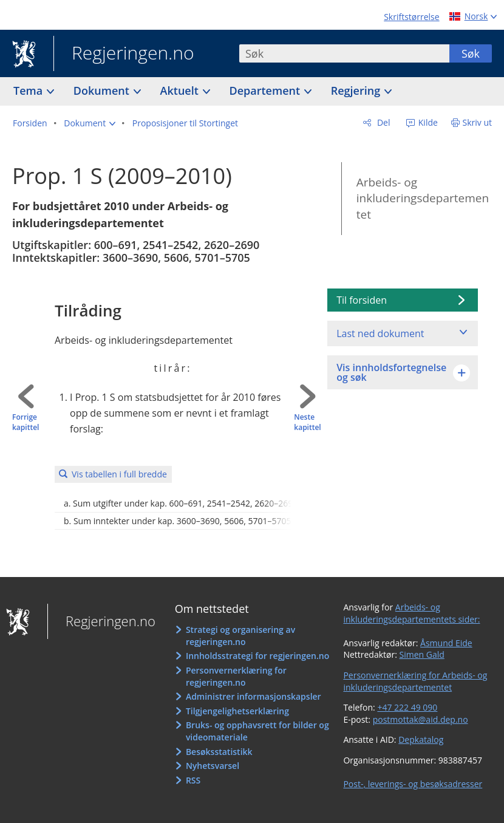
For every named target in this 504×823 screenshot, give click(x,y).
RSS (193, 780)
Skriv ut (478, 122)
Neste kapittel (307, 422)
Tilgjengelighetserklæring (237, 711)
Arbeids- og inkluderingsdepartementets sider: (411, 613)
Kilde (427, 122)
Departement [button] (266, 90)
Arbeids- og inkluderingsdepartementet (423, 198)
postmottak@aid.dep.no (421, 719)
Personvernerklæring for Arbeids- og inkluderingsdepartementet (415, 681)
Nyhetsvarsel (213, 766)
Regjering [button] (357, 90)
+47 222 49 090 (407, 707)
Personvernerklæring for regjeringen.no (236, 676)
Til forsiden (362, 300)
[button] (90, 123)
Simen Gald (422, 654)
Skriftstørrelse (411, 17)
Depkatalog (421, 739)
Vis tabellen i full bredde (119, 474)
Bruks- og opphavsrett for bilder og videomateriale (257, 731)
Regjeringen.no (124, 54)
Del (382, 122)
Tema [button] (29, 90)
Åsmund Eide (446, 643)
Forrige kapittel (26, 422)
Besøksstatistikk (219, 752)
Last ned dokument (380, 333)
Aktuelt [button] (181, 90)
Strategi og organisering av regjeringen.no (240, 636)
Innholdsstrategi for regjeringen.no (257, 656)
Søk (471, 53)
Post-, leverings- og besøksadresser (413, 784)
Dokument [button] (103, 90)
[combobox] (344, 53)
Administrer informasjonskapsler (254, 696)
